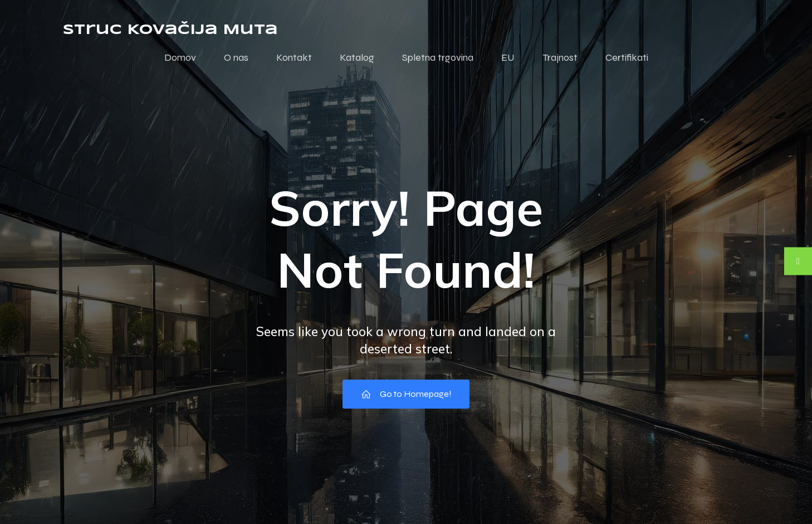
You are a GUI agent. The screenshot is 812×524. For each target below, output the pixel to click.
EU (508, 57)
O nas (236, 57)
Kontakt (294, 57)
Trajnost (560, 57)
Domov (180, 57)
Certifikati (627, 57)
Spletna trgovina (438, 57)
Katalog (357, 57)
